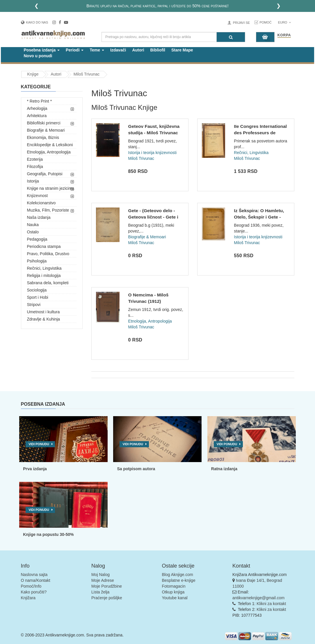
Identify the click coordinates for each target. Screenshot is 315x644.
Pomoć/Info (31, 586)
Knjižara (28, 598)
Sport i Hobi (38, 297)
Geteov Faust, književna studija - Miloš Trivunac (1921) (154, 133)
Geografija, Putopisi (45, 174)
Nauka (33, 225)
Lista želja (100, 592)
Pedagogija (37, 239)
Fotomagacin (174, 586)
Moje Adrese (103, 580)
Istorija (33, 181)
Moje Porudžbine (107, 586)
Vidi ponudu (39, 444)
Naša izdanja (39, 217)
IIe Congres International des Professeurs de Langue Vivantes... (260, 133)
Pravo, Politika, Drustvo (48, 254)
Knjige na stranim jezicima (51, 188)
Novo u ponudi (38, 56)
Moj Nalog (100, 575)
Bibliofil (158, 50)
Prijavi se (241, 23)
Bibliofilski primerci (44, 123)
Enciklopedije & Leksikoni (50, 145)
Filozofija (35, 167)
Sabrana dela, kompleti (48, 283)
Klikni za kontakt (271, 604)
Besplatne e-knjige (179, 580)
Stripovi (34, 305)
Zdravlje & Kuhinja (44, 319)
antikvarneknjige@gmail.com (258, 598)
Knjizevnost (38, 196)
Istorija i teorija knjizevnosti (153, 153)
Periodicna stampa (44, 246)
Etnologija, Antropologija (49, 152)
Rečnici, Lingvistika (44, 268)
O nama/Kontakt (36, 580)
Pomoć (266, 22)
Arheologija (37, 108)
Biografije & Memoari (46, 130)
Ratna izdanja (224, 469)
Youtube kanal (175, 598)
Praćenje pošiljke (107, 598)
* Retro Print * (40, 101)
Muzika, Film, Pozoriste (48, 210)
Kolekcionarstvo (41, 203)
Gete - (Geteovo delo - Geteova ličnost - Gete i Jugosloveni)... (153, 217)
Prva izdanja (35, 469)
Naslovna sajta (34, 575)
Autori (138, 50)
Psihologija (37, 261)
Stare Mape (182, 50)
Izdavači (118, 50)
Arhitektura (37, 116)
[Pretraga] (231, 37)
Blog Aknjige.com (178, 575)
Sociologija (37, 290)
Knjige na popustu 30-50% (48, 534)
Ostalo (33, 232)
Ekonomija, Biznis (43, 137)
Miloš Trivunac (87, 74)
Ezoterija (35, 159)
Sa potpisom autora (136, 469)
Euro (285, 22)
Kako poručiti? (34, 592)
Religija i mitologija (44, 276)
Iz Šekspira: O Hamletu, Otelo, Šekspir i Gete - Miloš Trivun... (259, 217)
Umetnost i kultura (43, 312)
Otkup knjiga (173, 592)
